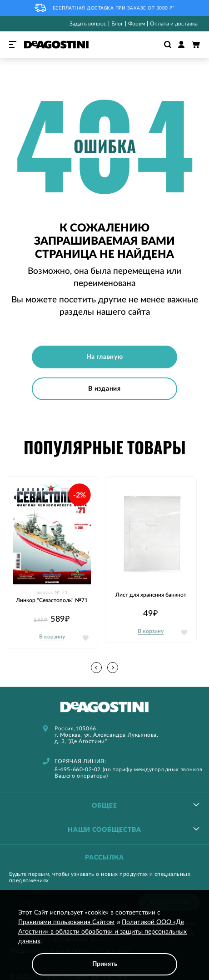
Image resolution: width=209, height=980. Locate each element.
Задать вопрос (88, 24)
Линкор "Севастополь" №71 (52, 600)
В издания (104, 389)
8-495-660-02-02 (78, 769)
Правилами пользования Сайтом (66, 922)
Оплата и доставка (174, 24)
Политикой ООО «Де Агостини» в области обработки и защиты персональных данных (102, 932)
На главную (105, 357)
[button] (113, 668)
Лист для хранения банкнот (151, 595)
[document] (104, 942)
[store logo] (56, 45)
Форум (137, 24)
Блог (117, 24)
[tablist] (104, 805)
